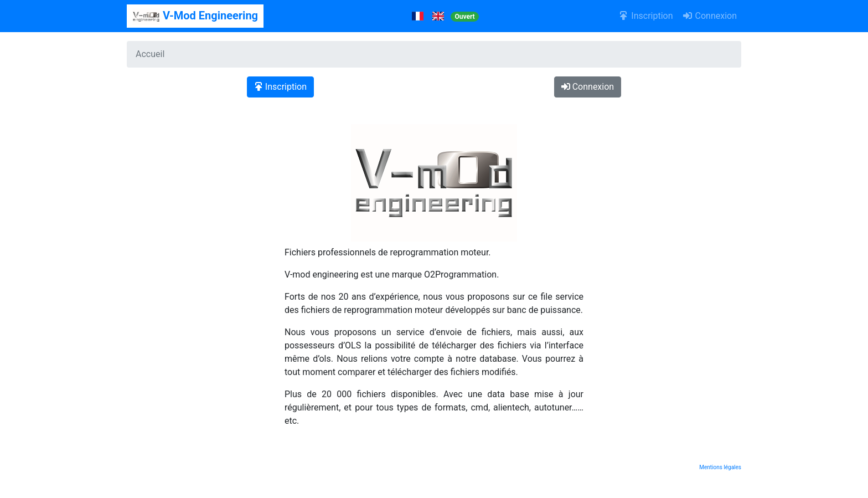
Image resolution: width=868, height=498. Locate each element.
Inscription (646, 16)
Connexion (709, 16)
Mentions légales (720, 467)
